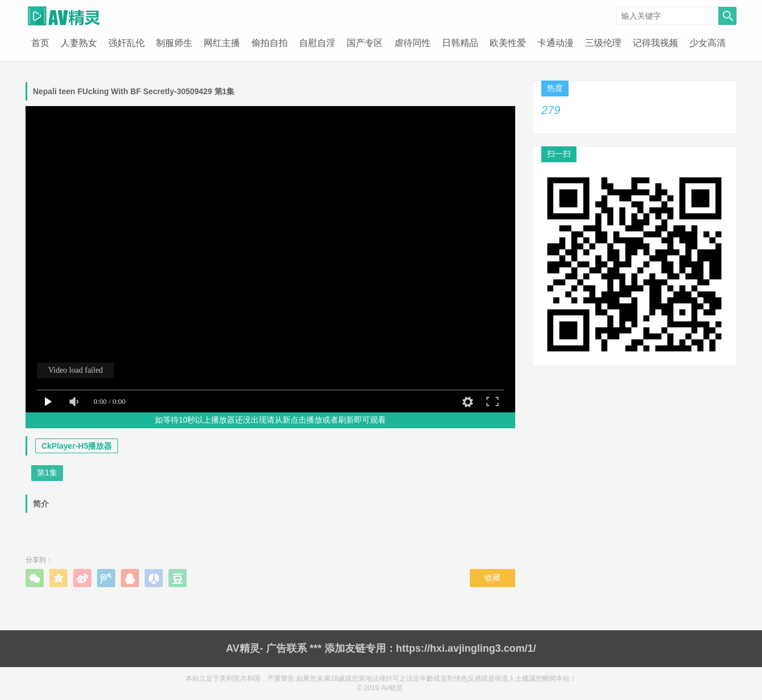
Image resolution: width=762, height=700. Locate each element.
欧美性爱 (508, 43)
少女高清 (708, 43)
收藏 (492, 577)
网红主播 (222, 43)
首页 (40, 43)
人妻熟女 (79, 43)
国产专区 (365, 43)
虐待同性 (412, 43)
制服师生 (174, 43)
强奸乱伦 (127, 43)
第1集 (47, 473)
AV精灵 (392, 688)
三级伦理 (603, 43)
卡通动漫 (555, 43)
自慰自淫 (317, 43)
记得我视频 (655, 43)
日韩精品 (460, 43)
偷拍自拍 (270, 43)
